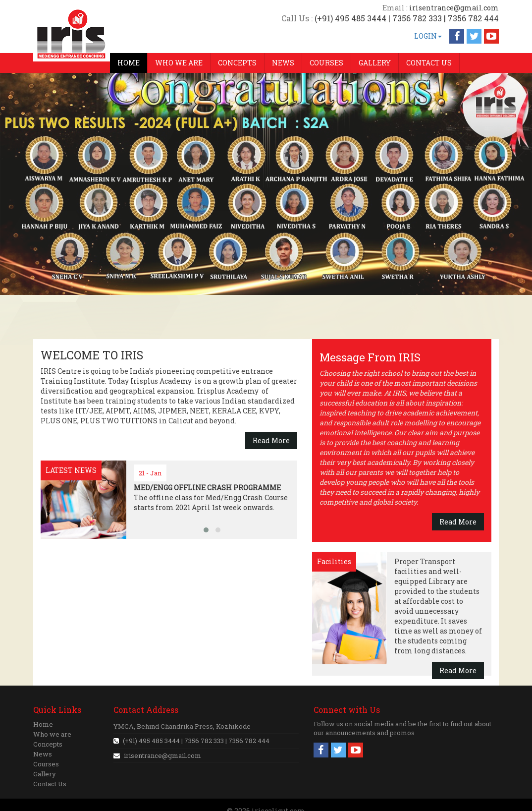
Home (43, 724)
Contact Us (50, 784)
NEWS (283, 63)
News (43, 754)
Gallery (45, 774)
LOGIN (428, 36)
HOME (129, 63)
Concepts (48, 744)
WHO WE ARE (179, 63)
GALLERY (375, 63)
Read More (271, 440)
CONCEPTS (237, 63)
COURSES (326, 63)
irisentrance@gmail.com (162, 755)
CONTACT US (429, 63)
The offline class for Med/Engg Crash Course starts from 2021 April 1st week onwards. (211, 497)
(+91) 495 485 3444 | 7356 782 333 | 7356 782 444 (195, 741)
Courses (46, 764)
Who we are (52, 734)
